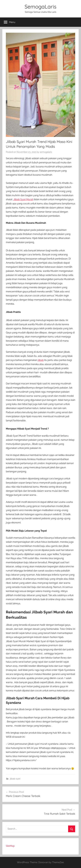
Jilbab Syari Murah (23, 199)
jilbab (41, 360)
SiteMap (10, 846)
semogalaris (46, 152)
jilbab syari (15, 779)
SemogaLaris (40, 7)
